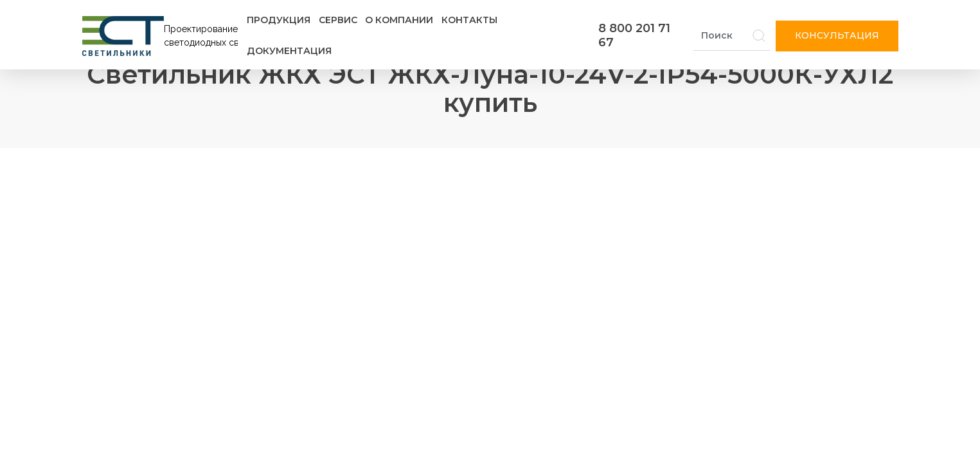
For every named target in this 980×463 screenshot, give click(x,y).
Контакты (469, 20)
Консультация (837, 35)
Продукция (279, 20)
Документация (289, 51)
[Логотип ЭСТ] (163, 36)
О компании (399, 20)
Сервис (338, 20)
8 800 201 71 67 (634, 35)
